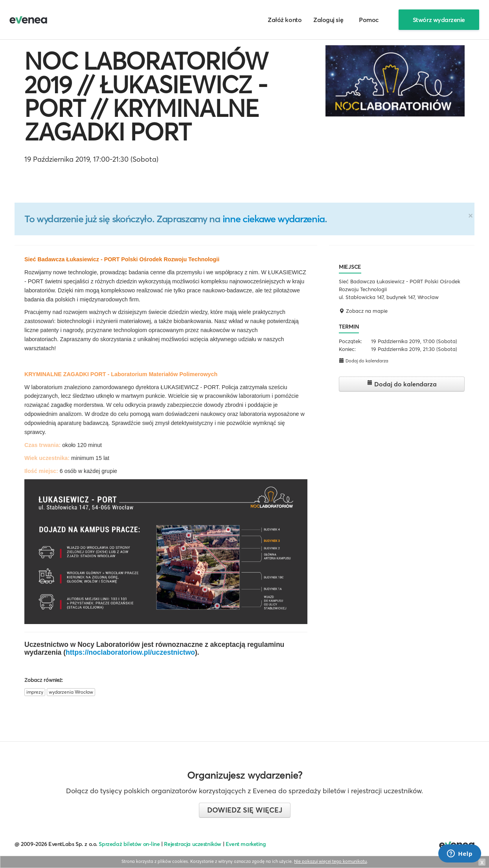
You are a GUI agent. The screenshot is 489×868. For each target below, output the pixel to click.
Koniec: (347, 349)
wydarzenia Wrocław (71, 692)
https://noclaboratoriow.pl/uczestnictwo (130, 652)
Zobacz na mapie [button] (363, 311)
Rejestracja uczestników (193, 844)
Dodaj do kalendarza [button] (364, 361)
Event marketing (246, 844)
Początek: (350, 341)
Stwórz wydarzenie (439, 20)
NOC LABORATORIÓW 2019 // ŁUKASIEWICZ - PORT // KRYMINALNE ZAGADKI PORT (146, 96)
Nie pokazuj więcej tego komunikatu (330, 861)
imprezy (35, 692)
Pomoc (369, 20)
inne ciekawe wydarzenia (274, 219)
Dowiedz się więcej (245, 810)
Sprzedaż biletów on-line (129, 844)
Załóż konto (285, 20)
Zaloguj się (328, 20)
